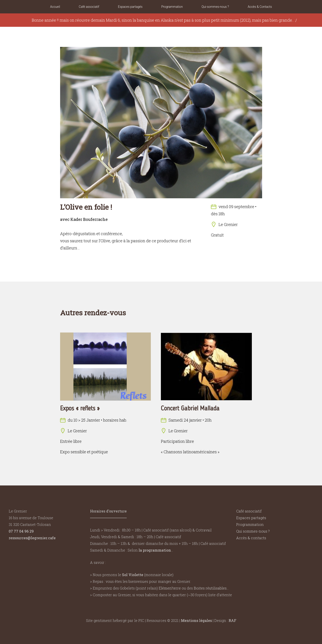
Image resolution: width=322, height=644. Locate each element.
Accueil (55, 7)
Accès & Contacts (260, 7)
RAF (232, 620)
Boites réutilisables (210, 588)
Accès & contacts (251, 538)
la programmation (155, 550)
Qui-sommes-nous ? (215, 7)
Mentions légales (196, 620)
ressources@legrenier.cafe (32, 538)
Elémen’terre (170, 588)
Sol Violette (133, 575)
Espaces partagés (130, 7)
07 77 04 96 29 (21, 531)
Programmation (172, 7)
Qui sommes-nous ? (253, 531)
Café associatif (89, 7)
